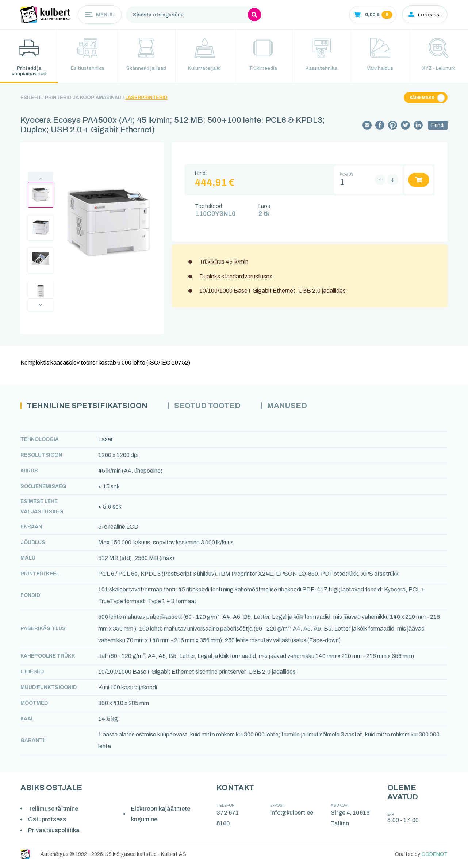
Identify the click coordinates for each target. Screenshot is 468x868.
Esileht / (32, 99)
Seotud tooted (217, 407)
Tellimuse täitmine (53, 810)
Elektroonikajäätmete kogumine (161, 816)
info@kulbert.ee (292, 814)
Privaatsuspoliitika (54, 832)
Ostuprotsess (47, 821)
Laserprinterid (146, 99)
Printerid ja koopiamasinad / (85, 99)
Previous (41, 180)
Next (41, 306)
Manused (300, 407)
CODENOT (434, 856)
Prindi (438, 127)
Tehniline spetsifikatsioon (91, 407)
